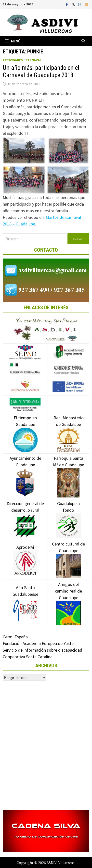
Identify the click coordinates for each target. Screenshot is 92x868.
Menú (13, 41)
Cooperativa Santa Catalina (28, 657)
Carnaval (33, 60)
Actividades (13, 60)
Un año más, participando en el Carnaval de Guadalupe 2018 (41, 71)
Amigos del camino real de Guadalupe (68, 598)
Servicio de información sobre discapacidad (42, 650)
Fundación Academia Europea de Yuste (38, 643)
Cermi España (15, 637)
